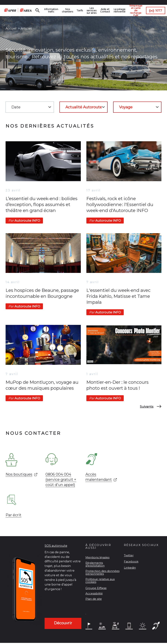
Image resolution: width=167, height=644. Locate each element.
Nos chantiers (67, 10)
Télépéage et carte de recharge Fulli (136, 10)
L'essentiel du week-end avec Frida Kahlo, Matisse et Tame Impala (118, 296)
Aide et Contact (105, 10)
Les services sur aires (91, 10)
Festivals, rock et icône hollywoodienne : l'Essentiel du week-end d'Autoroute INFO (120, 204)
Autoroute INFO (24, 221)
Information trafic (51, 10)
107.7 (159, 10)
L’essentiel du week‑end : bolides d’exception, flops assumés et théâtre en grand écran (42, 204)
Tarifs (80, 10)
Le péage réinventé (120, 10)
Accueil (11, 28)
